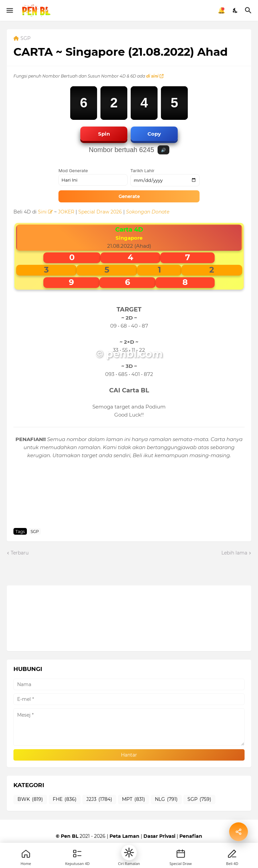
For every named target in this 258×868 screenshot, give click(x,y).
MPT (134, 800)
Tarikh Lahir (142, 171)
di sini (155, 76)
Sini (45, 212)
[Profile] (232, 854)
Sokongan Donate (148, 212)
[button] (129, 853)
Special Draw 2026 (100, 212)
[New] (181, 854)
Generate (129, 196)
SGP (26, 39)
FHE (65, 800)
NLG (166, 800)
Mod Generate (73, 171)
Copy (154, 134)
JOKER (66, 212)
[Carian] (249, 10)
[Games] (77, 854)
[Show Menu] (9, 10)
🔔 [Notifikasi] (221, 10)
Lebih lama (234, 553)
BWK (30, 800)
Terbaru (20, 553)
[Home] (26, 854)
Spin (104, 134)
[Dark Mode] (235, 10)
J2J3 (99, 800)
